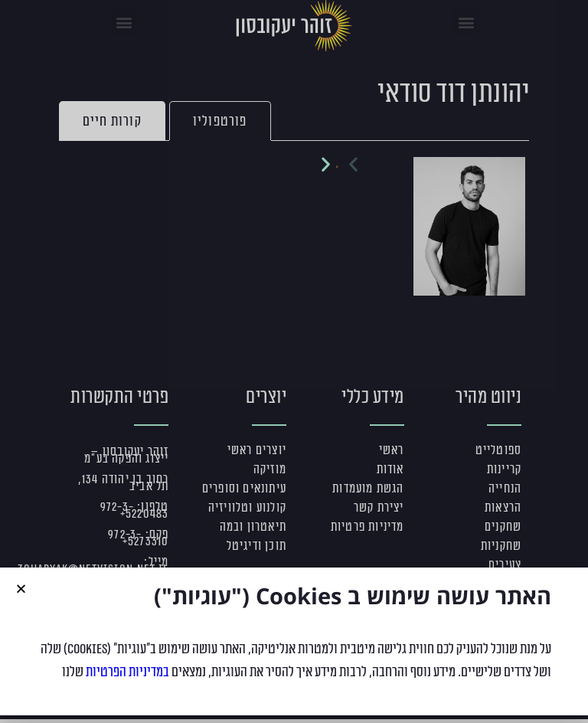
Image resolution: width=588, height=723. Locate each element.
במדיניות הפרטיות (127, 682)
